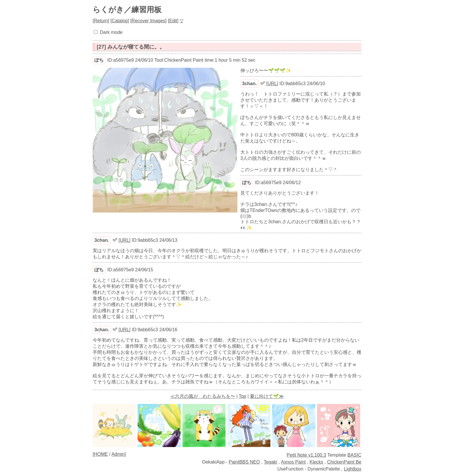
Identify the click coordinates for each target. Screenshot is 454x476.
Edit (173, 21)
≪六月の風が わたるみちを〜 (203, 396)
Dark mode (111, 32)
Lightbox (353, 469)
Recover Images (148, 21)
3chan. (249, 84)
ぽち (99, 60)
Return (101, 21)
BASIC (354, 455)
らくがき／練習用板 (127, 10)
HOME (101, 454)
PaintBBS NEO (244, 462)
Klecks (316, 462)
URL (272, 84)
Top (242, 396)
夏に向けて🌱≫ (267, 396)
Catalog (120, 21)
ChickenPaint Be (344, 462)
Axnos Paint (293, 462)
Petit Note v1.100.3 (306, 455)
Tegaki (270, 462)
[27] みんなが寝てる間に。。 (131, 47)
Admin (118, 454)
